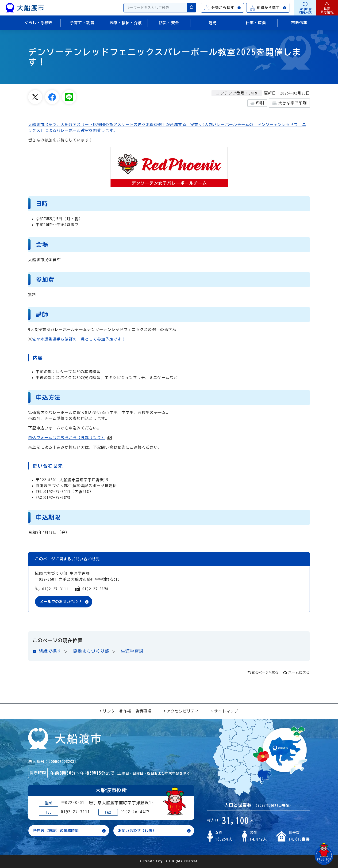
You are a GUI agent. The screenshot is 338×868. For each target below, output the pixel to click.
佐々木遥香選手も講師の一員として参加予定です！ (79, 339)
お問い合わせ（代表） (138, 831)
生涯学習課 (132, 652)
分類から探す (223, 8)
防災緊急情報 (327, 8)
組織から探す (268, 8)
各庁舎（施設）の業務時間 (57, 831)
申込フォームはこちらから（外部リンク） (67, 438)
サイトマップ (225, 711)
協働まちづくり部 (91, 652)
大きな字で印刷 (289, 103)
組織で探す (50, 652)
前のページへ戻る (263, 673)
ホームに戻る (296, 673)
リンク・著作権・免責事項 (125, 711)
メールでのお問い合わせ (62, 602)
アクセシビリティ (181, 711)
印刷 (257, 103)
